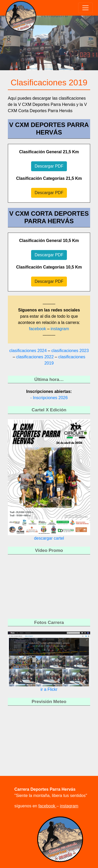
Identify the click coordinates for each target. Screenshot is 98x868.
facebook (38, 329)
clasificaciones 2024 (28, 351)
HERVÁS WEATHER (49, 730)
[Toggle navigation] (85, 8)
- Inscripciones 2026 (49, 398)
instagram (60, 329)
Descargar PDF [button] (49, 166)
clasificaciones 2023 (70, 351)
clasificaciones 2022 (35, 357)
